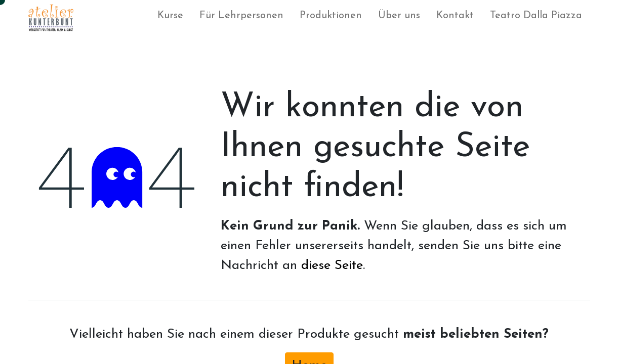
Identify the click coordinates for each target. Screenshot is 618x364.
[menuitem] (170, 18)
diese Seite (332, 266)
